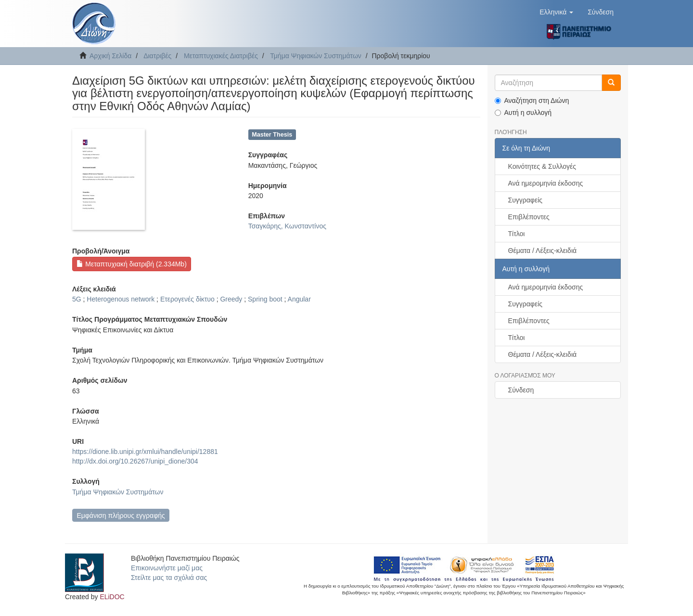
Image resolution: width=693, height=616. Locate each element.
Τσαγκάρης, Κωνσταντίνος (287, 226)
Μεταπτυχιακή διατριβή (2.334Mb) (131, 264)
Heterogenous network (121, 299)
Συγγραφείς (526, 200)
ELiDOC (112, 597)
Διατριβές (157, 56)
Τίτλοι (517, 234)
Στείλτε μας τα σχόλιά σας (169, 578)
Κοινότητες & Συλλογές (542, 166)
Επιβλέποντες (529, 217)
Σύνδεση (521, 390)
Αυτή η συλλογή (523, 113)
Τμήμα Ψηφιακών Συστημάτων (316, 56)
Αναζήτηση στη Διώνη (532, 101)
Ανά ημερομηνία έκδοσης (546, 183)
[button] (556, 12)
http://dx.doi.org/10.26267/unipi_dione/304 (135, 461)
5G (77, 299)
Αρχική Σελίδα (110, 56)
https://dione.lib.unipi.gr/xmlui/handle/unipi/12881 (145, 452)
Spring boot (265, 299)
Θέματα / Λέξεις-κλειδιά (543, 251)
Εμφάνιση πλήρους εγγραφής (121, 515)
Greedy (231, 299)
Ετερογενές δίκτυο (187, 299)
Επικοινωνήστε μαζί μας (167, 568)
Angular (299, 299)
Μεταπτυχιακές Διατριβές (221, 56)
